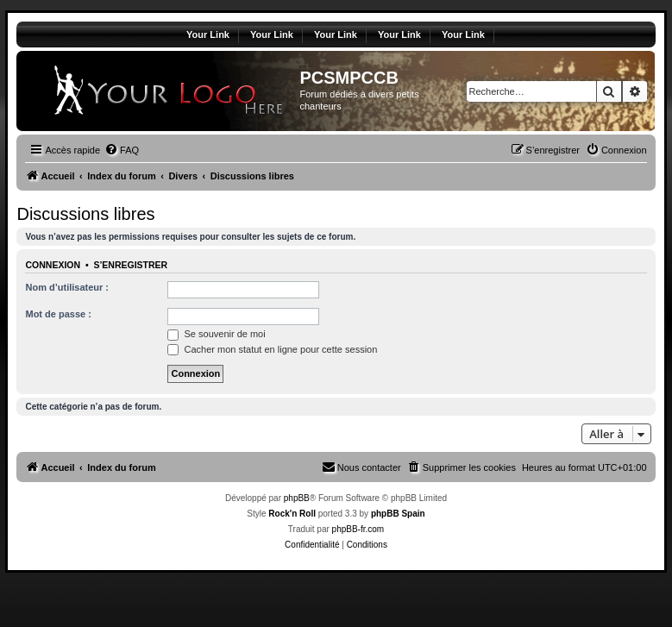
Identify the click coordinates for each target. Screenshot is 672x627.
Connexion (53, 265)
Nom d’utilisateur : (67, 287)
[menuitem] (122, 150)
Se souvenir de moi (216, 334)
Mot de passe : (58, 314)
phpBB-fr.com (358, 529)
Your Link (208, 34)
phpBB (297, 498)
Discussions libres (85, 214)
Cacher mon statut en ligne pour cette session (272, 349)
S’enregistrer (130, 265)
